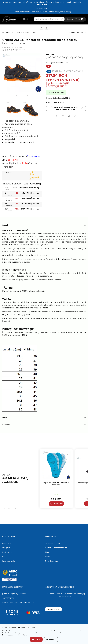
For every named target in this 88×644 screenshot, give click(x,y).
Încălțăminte (18, 32)
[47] (80, 58)
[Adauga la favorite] (57, 116)
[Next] (41, 109)
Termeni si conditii (52, 543)
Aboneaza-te (53, 609)
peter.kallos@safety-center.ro (14, 594)
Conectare (6, 543)
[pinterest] (47, 28)
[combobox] (49, 19)
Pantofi (27, 32)
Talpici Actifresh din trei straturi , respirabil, (56, 484)
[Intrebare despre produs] (75, 116)
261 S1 (34, 32)
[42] (64, 58)
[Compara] (69, 116)
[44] (75, 58)
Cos (4, 557)
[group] (63, 479)
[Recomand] (63, 116)
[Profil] (70, 19)
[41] (59, 58)
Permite (36, 639)
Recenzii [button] (6, 425)
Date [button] (5, 418)
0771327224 (42, 8)
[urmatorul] (27, 96)
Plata (47, 552)
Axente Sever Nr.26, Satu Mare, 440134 (18, 603)
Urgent (9, 32)
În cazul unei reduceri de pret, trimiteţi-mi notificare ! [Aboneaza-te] (67, 108)
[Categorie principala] (3, 32)
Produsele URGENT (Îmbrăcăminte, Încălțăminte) (51, 12)
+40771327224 (8, 598)
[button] (25, 19)
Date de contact (52, 561)
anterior (72, 32)
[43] (69, 58)
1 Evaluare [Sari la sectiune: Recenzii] (21, 50)
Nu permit (51, 639)
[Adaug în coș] (56, 504)
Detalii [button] (5, 225)
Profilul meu (7, 552)
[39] (49, 58)
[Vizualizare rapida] (67, 459)
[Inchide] (84, 7)
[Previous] (3, 109)
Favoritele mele (9, 561)
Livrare (48, 557)
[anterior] (17, 96)
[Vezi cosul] (79, 19)
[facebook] (41, 28)
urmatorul (82, 32)
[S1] (48, 66)
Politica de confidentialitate (56, 548)
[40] (54, 58)
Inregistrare (7, 548)
